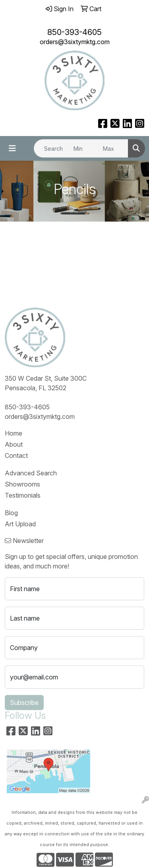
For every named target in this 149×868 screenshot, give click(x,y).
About (14, 444)
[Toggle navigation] (12, 148)
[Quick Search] (52, 148)
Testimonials (23, 495)
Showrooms (22, 484)
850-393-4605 (74, 32)
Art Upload (20, 524)
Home (14, 433)
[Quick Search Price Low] (84, 148)
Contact (16, 455)
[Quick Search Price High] (113, 148)
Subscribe (24, 703)
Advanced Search (31, 473)
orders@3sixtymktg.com (75, 42)
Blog (11, 513)
